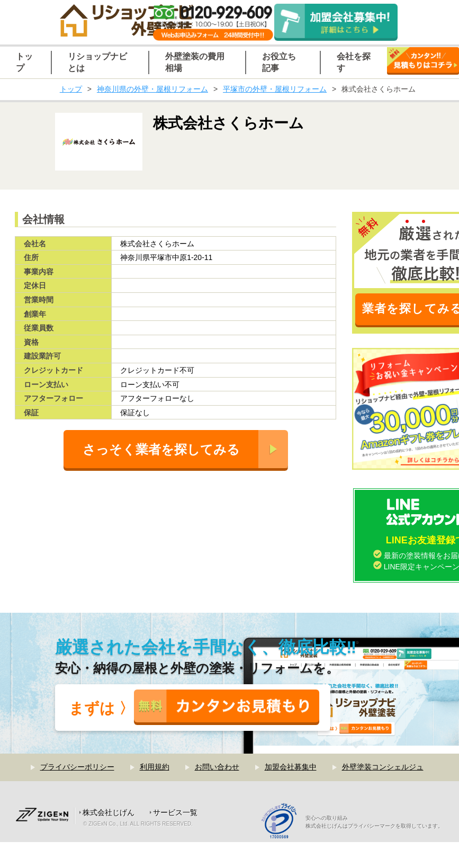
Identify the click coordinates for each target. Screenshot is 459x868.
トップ (71, 89)
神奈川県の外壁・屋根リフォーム (152, 89)
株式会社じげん (109, 812)
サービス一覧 (175, 812)
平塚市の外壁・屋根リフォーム (275, 89)
